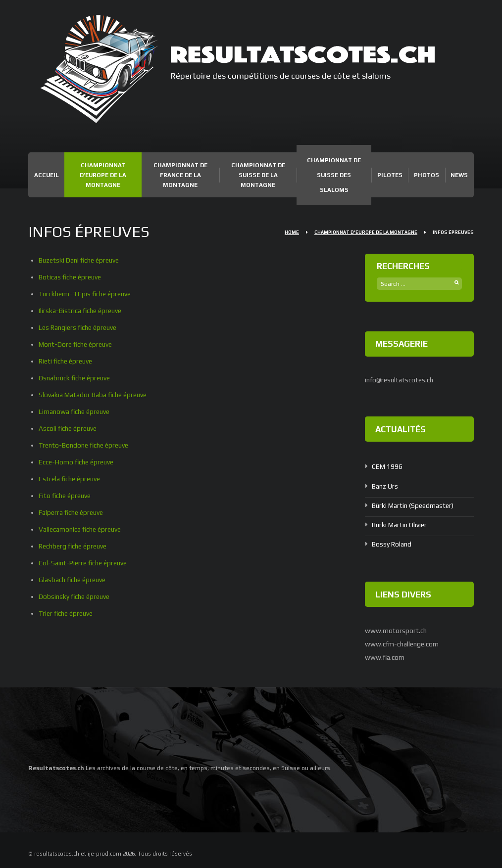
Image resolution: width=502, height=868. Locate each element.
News (459, 175)
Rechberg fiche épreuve (75, 546)
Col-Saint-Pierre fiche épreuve (85, 563)
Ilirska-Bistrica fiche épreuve (82, 311)
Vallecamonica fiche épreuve (82, 529)
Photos (427, 175)
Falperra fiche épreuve (73, 512)
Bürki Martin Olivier (400, 524)
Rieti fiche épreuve (67, 361)
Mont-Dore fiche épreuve (77, 344)
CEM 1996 (387, 466)
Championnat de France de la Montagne (180, 175)
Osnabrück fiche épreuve (76, 378)
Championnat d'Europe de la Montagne (366, 232)
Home (292, 232)
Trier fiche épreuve (68, 613)
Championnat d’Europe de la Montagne (103, 175)
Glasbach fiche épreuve (74, 580)
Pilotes (390, 175)
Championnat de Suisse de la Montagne (258, 175)
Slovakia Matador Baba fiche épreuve (94, 395)
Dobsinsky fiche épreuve (76, 596)
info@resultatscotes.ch (400, 380)
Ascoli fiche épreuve (69, 428)
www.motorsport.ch (396, 630)
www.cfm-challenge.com (403, 643)
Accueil (47, 175)
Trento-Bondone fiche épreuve (86, 445)
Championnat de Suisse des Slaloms (334, 175)
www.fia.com (385, 656)
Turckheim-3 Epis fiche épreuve (87, 294)
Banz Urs (385, 486)
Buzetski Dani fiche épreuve (81, 260)
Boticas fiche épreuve (72, 277)
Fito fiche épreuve (66, 496)
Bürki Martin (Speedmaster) (414, 505)
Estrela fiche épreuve (71, 479)
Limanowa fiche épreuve (76, 411)
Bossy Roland (392, 544)
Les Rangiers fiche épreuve (80, 327)
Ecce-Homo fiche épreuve (78, 462)
